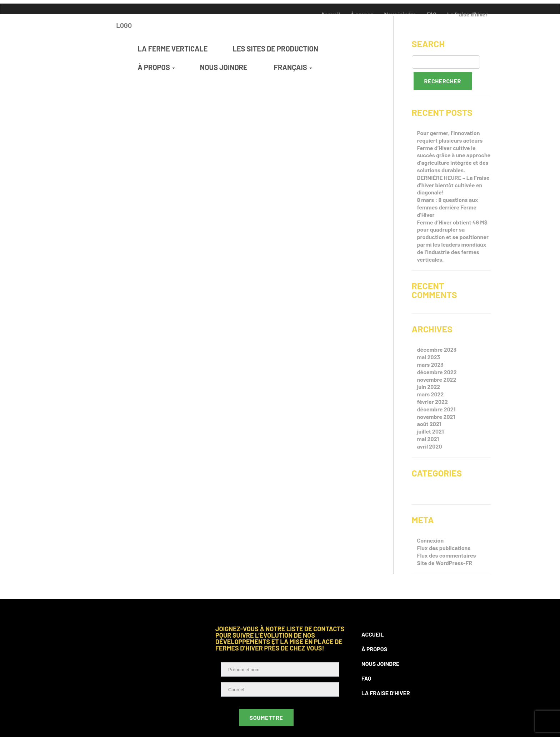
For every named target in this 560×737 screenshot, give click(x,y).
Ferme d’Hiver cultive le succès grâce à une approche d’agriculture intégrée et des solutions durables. (454, 159)
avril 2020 (430, 446)
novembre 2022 (437, 379)
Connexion (431, 540)
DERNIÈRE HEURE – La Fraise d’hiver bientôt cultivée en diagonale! (453, 185)
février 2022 (433, 402)
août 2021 (429, 424)
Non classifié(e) (438, 494)
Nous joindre (380, 664)
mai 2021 (428, 439)
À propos (374, 649)
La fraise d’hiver (386, 693)
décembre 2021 (436, 409)
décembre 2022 (437, 372)
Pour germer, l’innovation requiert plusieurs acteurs (450, 137)
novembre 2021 (436, 417)
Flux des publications (444, 548)
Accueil (373, 634)
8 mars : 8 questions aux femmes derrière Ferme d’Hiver (448, 207)
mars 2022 (431, 394)
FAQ (366, 678)
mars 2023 (431, 364)
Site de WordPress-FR (445, 563)
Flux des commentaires (447, 555)
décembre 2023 (437, 349)
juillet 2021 (431, 431)
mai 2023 (429, 357)
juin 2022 (429, 387)
